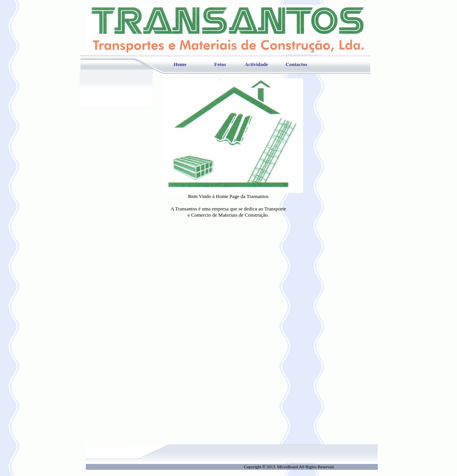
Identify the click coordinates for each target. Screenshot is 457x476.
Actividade (256, 64)
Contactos (297, 64)
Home (180, 64)
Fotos (220, 64)
